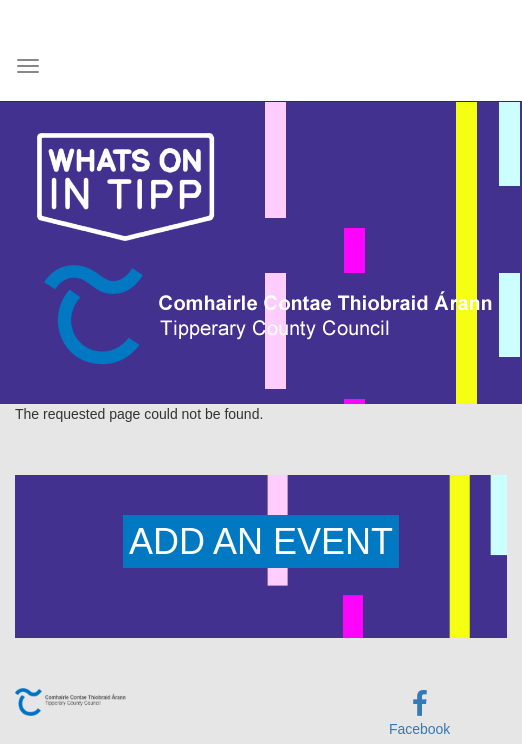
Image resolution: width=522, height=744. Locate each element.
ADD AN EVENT (261, 541)
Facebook (419, 729)
